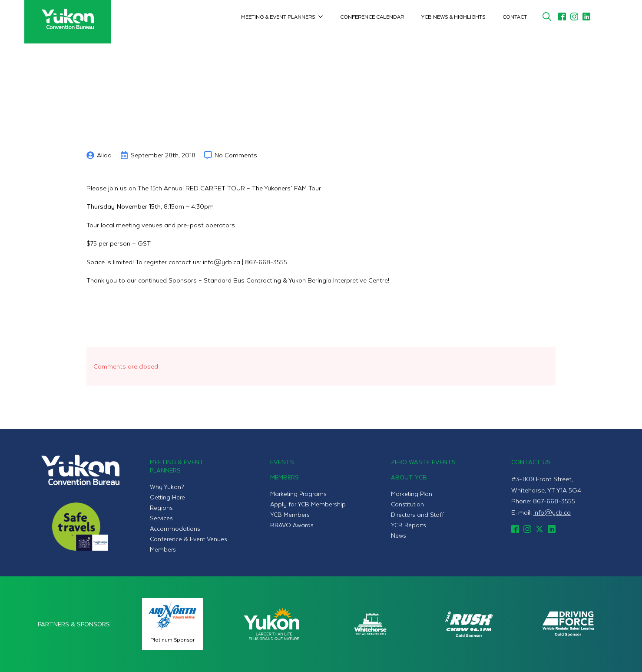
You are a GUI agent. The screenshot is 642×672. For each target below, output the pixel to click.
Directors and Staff (417, 514)
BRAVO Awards (292, 525)
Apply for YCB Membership (308, 504)
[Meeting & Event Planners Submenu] (323, 17)
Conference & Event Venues (189, 539)
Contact (515, 17)
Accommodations (175, 528)
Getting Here (167, 497)
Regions (161, 507)
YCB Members (290, 514)
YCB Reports (409, 525)
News (399, 535)
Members (163, 549)
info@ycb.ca (552, 512)
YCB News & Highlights (453, 17)
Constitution (407, 504)
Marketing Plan (412, 494)
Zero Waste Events (423, 462)
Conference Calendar (372, 17)
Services (161, 518)
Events (282, 462)
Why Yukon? (167, 487)
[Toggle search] (547, 17)
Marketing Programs (298, 494)
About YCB (409, 477)
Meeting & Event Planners (278, 17)
